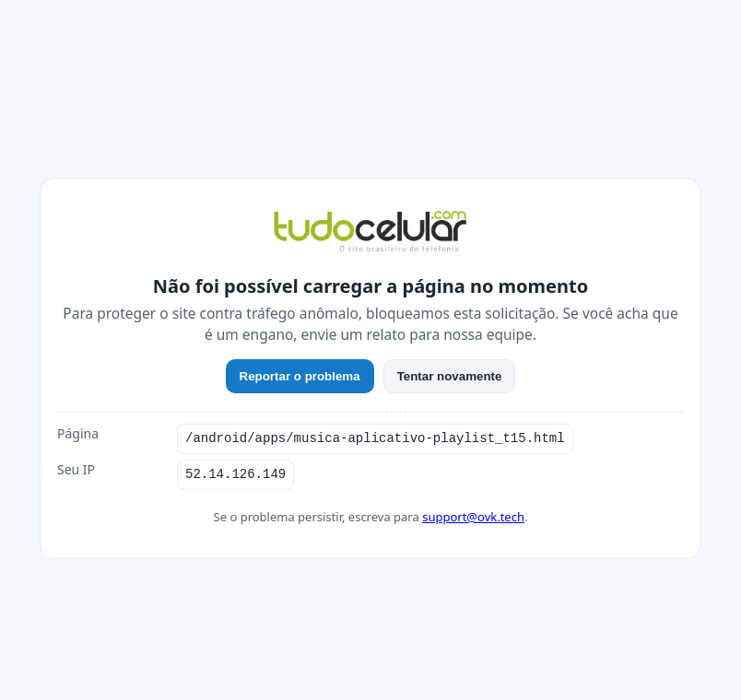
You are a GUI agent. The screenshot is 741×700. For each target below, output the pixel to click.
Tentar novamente (450, 376)
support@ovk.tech (473, 517)
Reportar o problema (300, 376)
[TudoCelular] (370, 233)
